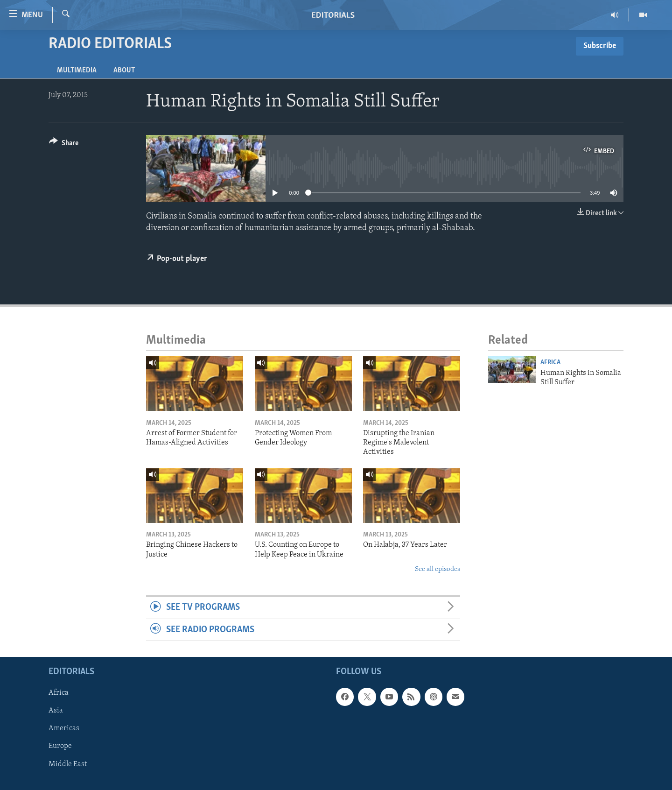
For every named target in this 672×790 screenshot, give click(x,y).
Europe (60, 747)
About (124, 71)
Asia (56, 711)
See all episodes (437, 569)
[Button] (64, 145)
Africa (550, 363)
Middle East (68, 764)
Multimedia (77, 71)
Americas (64, 729)
